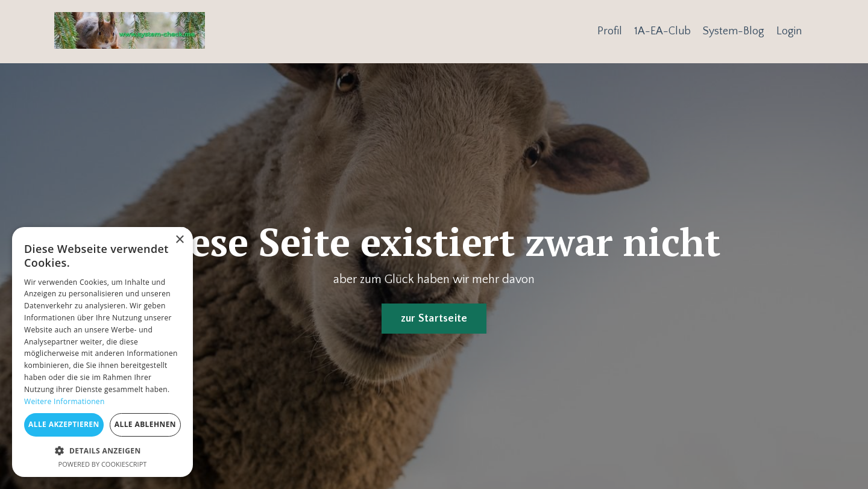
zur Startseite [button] (434, 319)
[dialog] (102, 352)
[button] (102, 450)
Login (789, 31)
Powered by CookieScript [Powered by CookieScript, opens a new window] (103, 464)
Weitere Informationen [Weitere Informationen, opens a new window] (64, 401)
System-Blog (734, 31)
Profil (610, 31)
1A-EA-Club (662, 31)
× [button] (179, 240)
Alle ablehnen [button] (145, 424)
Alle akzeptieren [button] (64, 424)
